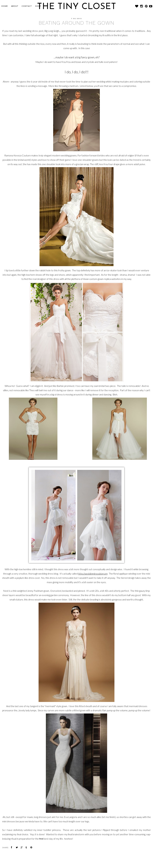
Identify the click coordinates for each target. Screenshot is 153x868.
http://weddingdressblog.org (93, 574)
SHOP (38, 6)
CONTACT (27, 6)
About (15, 6)
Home (5, 6)
